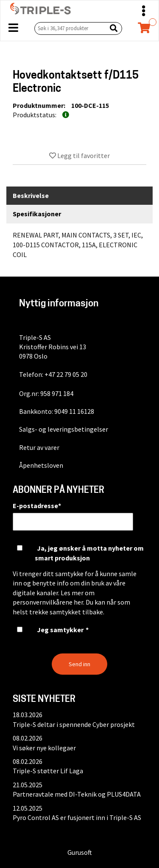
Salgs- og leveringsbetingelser (64, 429)
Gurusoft (80, 852)
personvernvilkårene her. (49, 602)
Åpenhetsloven (41, 465)
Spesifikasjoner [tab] (37, 214)
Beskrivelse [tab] (31, 195)
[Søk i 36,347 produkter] (69, 28)
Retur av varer (39, 447)
